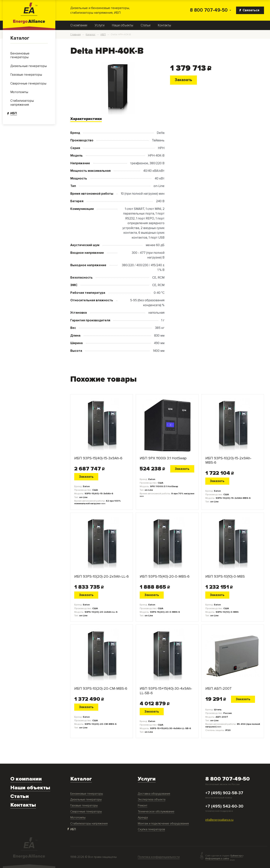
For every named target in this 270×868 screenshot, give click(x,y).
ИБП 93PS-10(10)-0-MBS (225, 577)
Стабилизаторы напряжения (89, 824)
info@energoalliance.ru (219, 820)
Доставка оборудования (154, 794)
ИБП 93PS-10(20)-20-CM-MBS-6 (101, 689)
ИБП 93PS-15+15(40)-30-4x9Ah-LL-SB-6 (166, 691)
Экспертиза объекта (152, 800)
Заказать (183, 80)
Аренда (143, 818)
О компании (79, 25)
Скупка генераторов (151, 829)
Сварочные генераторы (86, 812)
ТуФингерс (237, 856)
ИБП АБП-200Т (219, 689)
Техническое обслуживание (156, 812)
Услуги (100, 25)
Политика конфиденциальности (159, 857)
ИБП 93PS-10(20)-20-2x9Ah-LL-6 (101, 577)
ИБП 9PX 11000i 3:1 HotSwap (163, 458)
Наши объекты (123, 25)
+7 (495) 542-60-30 (224, 806)
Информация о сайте (217, 858)
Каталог (20, 38)
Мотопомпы (78, 818)
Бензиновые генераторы (87, 794)
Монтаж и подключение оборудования (163, 824)
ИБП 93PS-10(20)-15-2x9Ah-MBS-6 (228, 460)
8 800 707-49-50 (209, 10)
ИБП (73, 829)
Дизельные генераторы (86, 800)
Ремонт (143, 806)
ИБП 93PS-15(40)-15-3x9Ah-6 (98, 458)
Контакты (164, 25)
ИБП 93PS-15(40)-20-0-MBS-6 (165, 577)
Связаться (249, 10)
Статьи (145, 25)
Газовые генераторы (84, 806)
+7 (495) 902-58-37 (224, 793)
